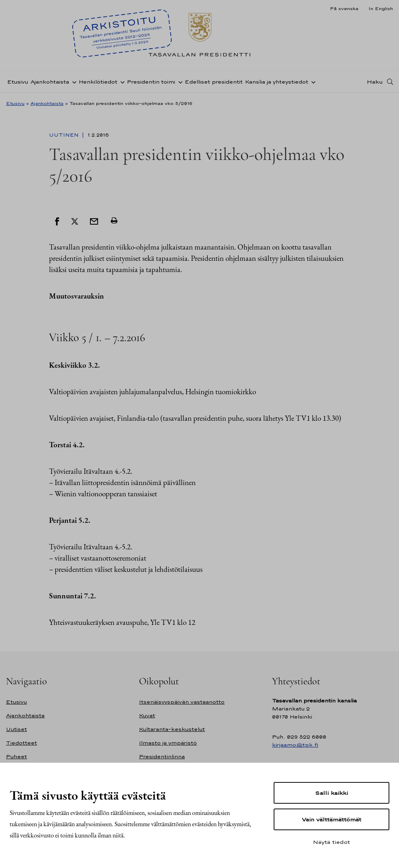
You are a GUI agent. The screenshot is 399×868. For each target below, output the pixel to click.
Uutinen (65, 135)
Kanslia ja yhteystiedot (277, 82)
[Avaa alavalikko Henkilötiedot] (121, 82)
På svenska (344, 8)
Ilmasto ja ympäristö (168, 743)
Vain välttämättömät (331, 819)
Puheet (16, 756)
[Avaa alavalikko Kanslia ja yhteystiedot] (312, 82)
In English (381, 8)
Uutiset (16, 729)
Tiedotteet (21, 743)
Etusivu (18, 82)
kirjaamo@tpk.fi (295, 745)
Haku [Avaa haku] (375, 82)
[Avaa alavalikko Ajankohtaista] (73, 82)
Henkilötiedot (98, 82)
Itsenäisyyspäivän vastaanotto (182, 702)
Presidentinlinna (162, 756)
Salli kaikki (331, 793)
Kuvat (147, 715)
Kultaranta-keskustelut (172, 729)
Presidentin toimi (151, 82)
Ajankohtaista (50, 82)
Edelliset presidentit (214, 82)
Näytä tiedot (331, 842)
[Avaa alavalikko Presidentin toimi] (179, 82)
